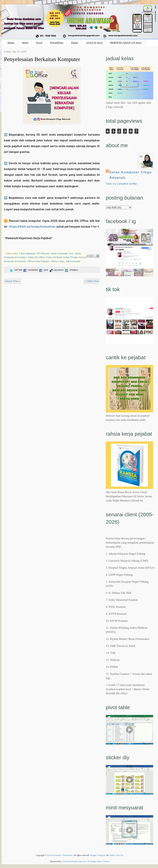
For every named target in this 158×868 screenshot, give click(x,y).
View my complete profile (121, 184)
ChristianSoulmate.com (72, 861)
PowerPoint (57, 43)
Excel (39, 43)
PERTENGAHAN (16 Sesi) (126, 43)
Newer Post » (13, 281)
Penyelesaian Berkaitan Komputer (42, 59)
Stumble (71, 270)
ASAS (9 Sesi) (94, 43)
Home (11, 43)
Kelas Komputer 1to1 (62, 253)
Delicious (56, 270)
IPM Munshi (43, 253)
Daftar (75, 43)
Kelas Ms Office (36, 257)
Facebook (30, 270)
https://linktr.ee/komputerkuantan (32, 227)
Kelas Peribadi (54, 257)
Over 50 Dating (89, 861)
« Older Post (92, 281)
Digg (43, 270)
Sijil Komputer (73, 261)
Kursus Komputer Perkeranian (60, 855)
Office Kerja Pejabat (38, 261)
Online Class (57, 261)
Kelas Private (70, 257)
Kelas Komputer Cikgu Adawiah (131, 175)
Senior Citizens (103, 861)
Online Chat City (116, 855)
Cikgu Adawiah (27, 253)
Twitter (16, 270)
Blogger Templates (98, 855)
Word (25, 43)
